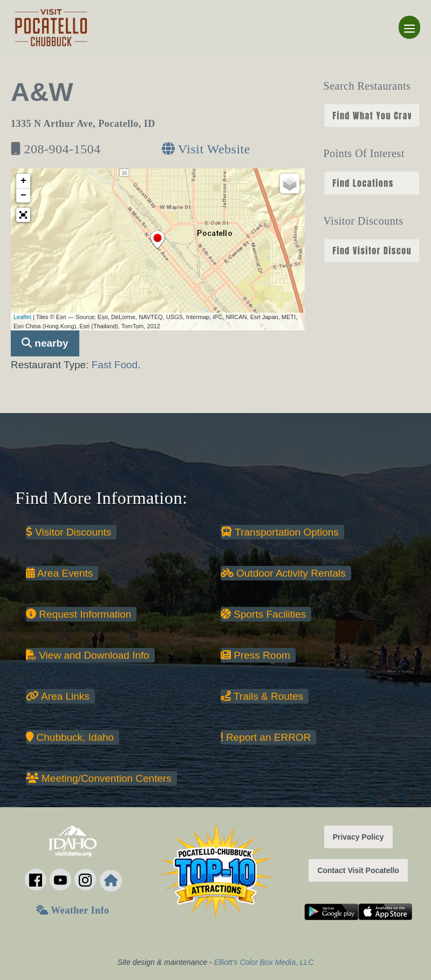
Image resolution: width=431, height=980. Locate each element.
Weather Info (73, 910)
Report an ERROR (266, 737)
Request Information (78, 614)
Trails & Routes (262, 696)
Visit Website (206, 149)
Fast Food (115, 365)
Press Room (255, 655)
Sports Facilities (263, 614)
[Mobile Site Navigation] (409, 27)
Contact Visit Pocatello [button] (358, 870)
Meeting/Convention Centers (99, 778)
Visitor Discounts (69, 532)
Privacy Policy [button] (358, 837)
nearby (45, 343)
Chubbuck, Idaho (70, 737)
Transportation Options (280, 532)
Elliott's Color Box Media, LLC (264, 962)
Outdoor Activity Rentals (283, 573)
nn (372, 116)
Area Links (58, 696)
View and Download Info (88, 655)
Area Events (59, 573)
